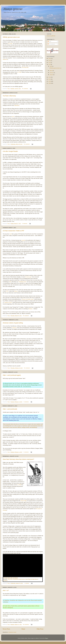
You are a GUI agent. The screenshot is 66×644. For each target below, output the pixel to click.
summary (14, 328)
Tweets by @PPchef (51, 36)
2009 (50, 83)
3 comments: (25, 224)
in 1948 (19, 72)
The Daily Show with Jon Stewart (11, 578)
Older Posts (40, 629)
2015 (50, 61)
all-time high (23, 501)
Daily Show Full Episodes (13, 579)
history (16, 291)
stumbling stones (22, 282)
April (51, 66)
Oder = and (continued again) (12, 375)
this (10, 282)
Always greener (13, 9)
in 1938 (19, 485)
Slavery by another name (28, 299)
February (52, 73)
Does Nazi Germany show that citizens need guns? (18, 459)
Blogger (46, 638)
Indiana (31, 309)
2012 (50, 77)
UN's (7, 291)
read (11, 234)
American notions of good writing (13, 323)
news (13, 116)
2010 (50, 81)
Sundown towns (8, 302)
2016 (50, 58)
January (51, 75)
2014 (50, 63)
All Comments (51, 44)
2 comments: (26, 402)
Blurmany (17, 105)
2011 (50, 79)
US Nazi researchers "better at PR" (14, 231)
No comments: (25, 89)
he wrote (10, 44)
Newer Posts (6, 629)
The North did (25, 67)
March (51, 71)
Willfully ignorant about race (11, 37)
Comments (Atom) (12, 632)
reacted (23, 240)
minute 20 (5, 59)
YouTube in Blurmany (9, 96)
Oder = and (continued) (10, 409)
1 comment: (27, 583)
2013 (50, 65)
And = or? (6, 590)
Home (23, 629)
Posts (49, 41)
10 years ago (28, 277)
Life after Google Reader (10, 151)
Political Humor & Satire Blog (24, 579)
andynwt (37, 638)
